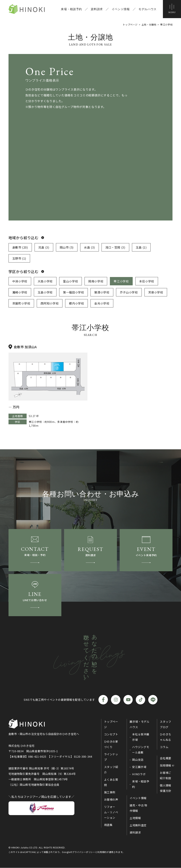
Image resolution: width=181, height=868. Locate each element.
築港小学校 (102, 292)
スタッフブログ (166, 724)
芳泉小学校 (156, 292)
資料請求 (97, 9)
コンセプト (111, 734)
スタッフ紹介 (111, 770)
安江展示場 (139, 767)
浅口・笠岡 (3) (115, 247)
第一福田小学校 (73, 292)
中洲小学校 (20, 281)
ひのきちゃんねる (166, 737)
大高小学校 (45, 281)
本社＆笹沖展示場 (141, 737)
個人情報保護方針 (166, 788)
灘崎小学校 (20, 292)
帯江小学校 (121, 281)
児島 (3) (44, 247)
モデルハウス (148, 9)
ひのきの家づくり (111, 744)
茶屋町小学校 (21, 303)
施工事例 (110, 792)
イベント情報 (121, 9)
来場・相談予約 (71, 9)
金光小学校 (102, 303)
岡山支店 (138, 760)
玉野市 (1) (19, 258)
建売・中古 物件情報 (138, 808)
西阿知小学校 (50, 303)
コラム (164, 747)
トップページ (111, 724)
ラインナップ (111, 757)
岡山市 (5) (67, 247)
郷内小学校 (76, 303)
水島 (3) (90, 247)
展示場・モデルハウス (139, 724)
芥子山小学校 (129, 292)
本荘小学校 (147, 281)
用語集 (108, 825)
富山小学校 (70, 281)
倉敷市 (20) (20, 247)
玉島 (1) (141, 247)
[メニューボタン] (172, 9)
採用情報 (166, 765)
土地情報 (135, 818)
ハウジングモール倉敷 (141, 750)
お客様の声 (111, 799)
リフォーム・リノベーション (111, 812)
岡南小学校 (96, 281)
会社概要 (166, 758)
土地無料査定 (138, 825)
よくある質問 (111, 782)
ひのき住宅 (27, 9)
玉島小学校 (45, 292)
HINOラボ (139, 774)
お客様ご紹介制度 (166, 775)
